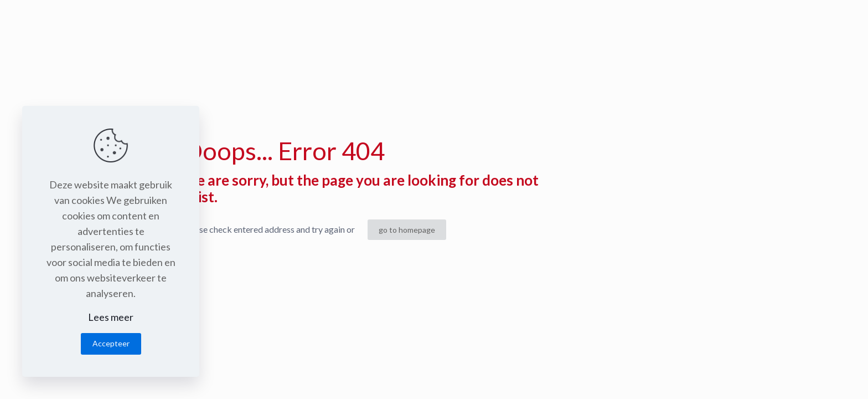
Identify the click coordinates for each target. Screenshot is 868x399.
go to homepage (407, 230)
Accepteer (111, 343)
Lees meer (111, 317)
